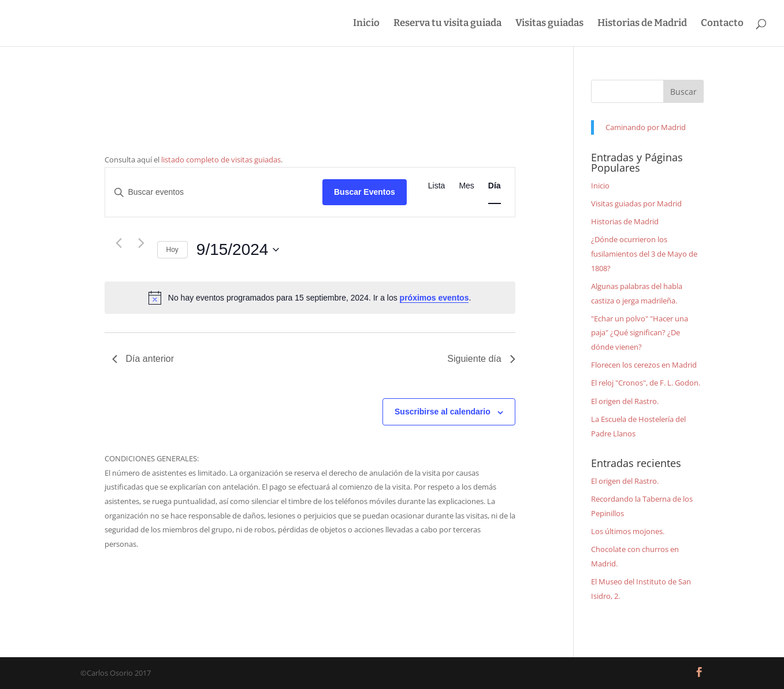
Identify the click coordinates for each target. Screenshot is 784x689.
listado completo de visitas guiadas (221, 160)
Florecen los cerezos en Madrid (644, 365)
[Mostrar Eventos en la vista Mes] (466, 186)
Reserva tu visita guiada (447, 24)
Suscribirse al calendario (443, 412)
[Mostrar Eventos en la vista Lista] (437, 186)
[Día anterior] (119, 243)
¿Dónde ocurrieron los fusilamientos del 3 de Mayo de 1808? (644, 253)
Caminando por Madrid (646, 127)
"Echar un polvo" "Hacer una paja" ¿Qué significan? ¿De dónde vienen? (640, 333)
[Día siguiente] (142, 243)
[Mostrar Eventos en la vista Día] (495, 186)
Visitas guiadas (549, 24)
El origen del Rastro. (625, 401)
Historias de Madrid (642, 24)
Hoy (172, 250)
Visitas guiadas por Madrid (636, 203)
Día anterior (143, 359)
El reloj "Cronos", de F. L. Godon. (646, 383)
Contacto (722, 24)
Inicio (366, 24)
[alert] (310, 298)
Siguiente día (481, 359)
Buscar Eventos (365, 192)
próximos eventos (434, 298)
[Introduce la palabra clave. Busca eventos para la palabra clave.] (214, 192)
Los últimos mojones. (628, 531)
